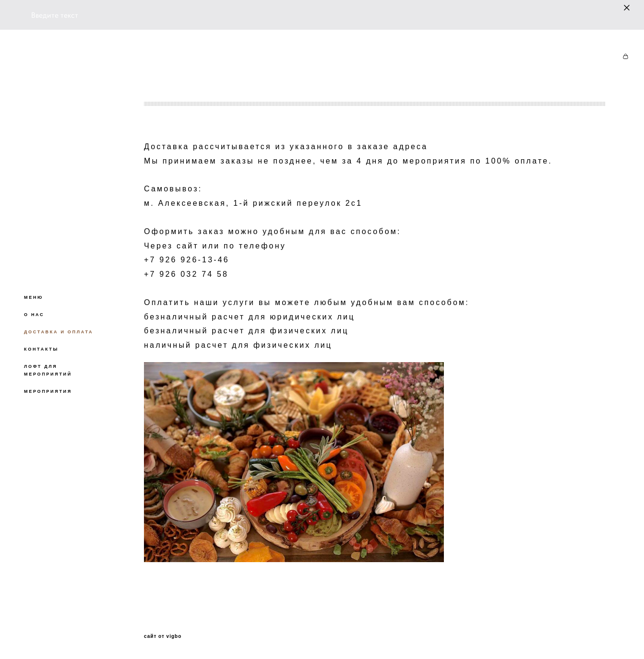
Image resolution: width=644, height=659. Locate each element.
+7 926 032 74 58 (186, 274)
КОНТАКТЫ (41, 349)
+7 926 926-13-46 (187, 260)
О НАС (34, 315)
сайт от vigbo (163, 636)
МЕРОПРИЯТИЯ (48, 391)
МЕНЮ (34, 297)
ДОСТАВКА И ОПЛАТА (59, 332)
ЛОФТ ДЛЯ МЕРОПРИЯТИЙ (48, 370)
